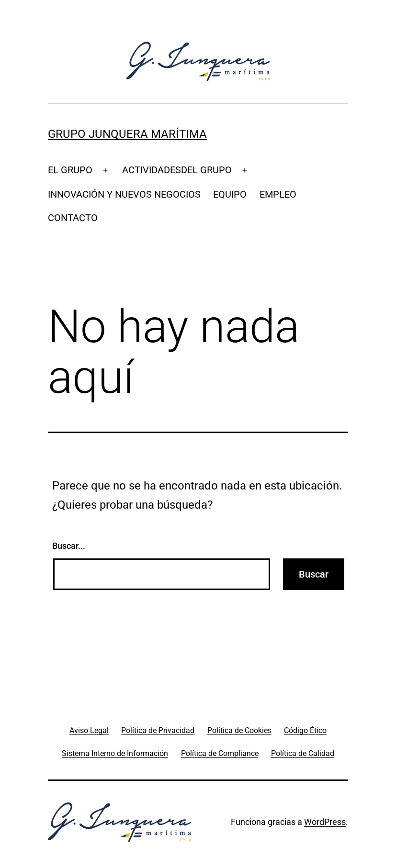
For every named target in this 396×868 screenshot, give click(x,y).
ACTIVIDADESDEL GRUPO (177, 170)
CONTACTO (73, 218)
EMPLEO (278, 194)
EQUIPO (230, 194)
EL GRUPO (70, 170)
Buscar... (69, 546)
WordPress (325, 822)
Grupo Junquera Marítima (127, 134)
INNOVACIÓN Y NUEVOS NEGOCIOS (124, 194)
